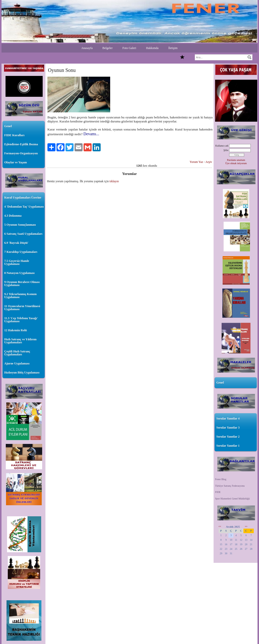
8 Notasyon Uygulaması (19, 273)
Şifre (226, 150)
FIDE (218, 492)
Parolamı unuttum (236, 160)
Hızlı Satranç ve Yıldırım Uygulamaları (20, 341)
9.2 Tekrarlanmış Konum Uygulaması (20, 296)
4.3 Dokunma (13, 216)
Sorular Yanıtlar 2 (228, 437)
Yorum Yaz (196, 162)
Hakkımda (152, 48)
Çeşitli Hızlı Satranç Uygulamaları (17, 353)
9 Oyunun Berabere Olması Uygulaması (22, 284)
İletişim (173, 48)
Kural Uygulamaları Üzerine (23, 198)
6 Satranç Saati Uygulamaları (23, 234)
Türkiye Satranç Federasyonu (230, 486)
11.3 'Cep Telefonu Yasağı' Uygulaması (21, 320)
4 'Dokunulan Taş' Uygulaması (24, 207)
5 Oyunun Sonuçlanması (20, 225)
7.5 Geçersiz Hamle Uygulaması (17, 262)
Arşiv (209, 162)
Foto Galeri (129, 48)
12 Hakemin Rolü (16, 330)
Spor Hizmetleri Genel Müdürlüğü (232, 499)
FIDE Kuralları (14, 135)
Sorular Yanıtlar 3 (228, 428)
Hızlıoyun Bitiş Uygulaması (22, 373)
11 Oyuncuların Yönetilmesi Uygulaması (22, 308)
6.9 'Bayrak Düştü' (16, 243)
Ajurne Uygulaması (17, 363)
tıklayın (114, 181)
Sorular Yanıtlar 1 (228, 446)
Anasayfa (87, 48)
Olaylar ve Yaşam (16, 162)
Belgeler (108, 48)
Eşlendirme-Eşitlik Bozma (21, 144)
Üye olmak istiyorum (236, 163)
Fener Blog (221, 479)
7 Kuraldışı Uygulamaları (21, 252)
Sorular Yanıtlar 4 (228, 419)
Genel (8, 126)
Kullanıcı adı (222, 146)
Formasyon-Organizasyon (21, 153)
